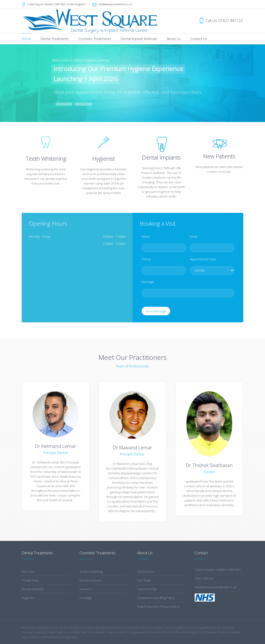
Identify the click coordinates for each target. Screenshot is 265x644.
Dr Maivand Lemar (132, 448)
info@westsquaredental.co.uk (115, 4)
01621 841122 (204, 578)
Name (147, 236)
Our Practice (146, 572)
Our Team (144, 580)
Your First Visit (147, 589)
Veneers (86, 589)
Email (195, 236)
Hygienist (104, 158)
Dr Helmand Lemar (56, 446)
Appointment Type (204, 259)
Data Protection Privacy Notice (158, 606)
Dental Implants (33, 589)
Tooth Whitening (91, 572)
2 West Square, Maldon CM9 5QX (218, 570)
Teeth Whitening (46, 158)
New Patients (219, 156)
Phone (147, 259)
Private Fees (30, 580)
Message (149, 282)
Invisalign (86, 598)
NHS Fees (28, 572)
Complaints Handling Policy (156, 598)
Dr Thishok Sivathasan (209, 465)
